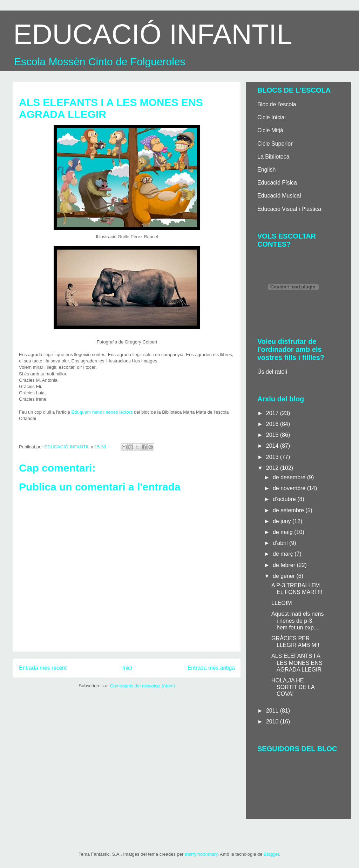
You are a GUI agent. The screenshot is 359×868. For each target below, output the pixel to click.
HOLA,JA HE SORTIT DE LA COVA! (293, 687)
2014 (273, 446)
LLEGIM (282, 603)
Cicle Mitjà (270, 130)
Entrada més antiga (211, 668)
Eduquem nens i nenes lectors (101, 412)
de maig (283, 532)
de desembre (290, 477)
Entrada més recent (43, 668)
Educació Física (277, 183)
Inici (127, 668)
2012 (273, 468)
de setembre (289, 510)
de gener (285, 576)
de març (284, 554)
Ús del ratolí (272, 372)
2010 (273, 722)
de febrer (285, 565)
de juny (283, 521)
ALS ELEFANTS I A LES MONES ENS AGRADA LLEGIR (297, 663)
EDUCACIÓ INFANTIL (153, 34)
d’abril (281, 543)
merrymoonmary (201, 854)
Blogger (271, 854)
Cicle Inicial (272, 117)
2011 (273, 711)
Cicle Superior (275, 144)
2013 (273, 457)
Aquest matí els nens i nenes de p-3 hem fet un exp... (297, 620)
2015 (273, 435)
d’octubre (285, 499)
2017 (273, 413)
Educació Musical (279, 196)
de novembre (290, 488)
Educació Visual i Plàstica (289, 209)
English (266, 170)
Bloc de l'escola (277, 104)
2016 (273, 424)
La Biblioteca (273, 157)
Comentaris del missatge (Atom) (143, 686)
